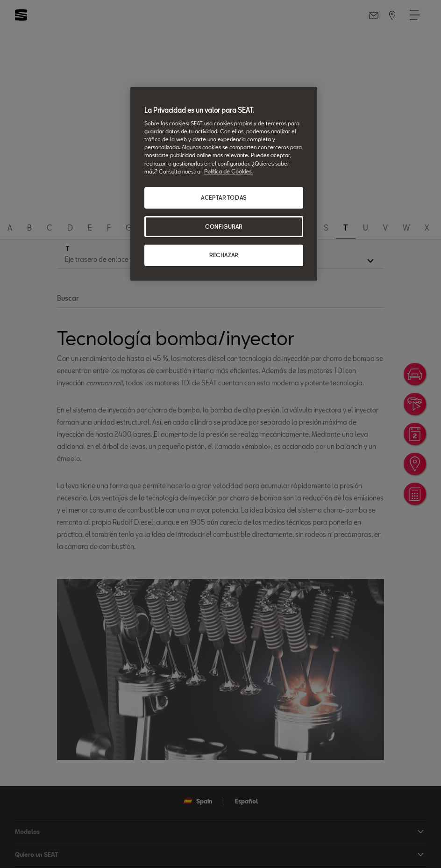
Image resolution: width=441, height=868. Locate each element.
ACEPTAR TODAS (224, 198)
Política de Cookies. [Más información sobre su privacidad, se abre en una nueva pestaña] (228, 171)
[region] (224, 184)
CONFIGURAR (224, 227)
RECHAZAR (224, 255)
